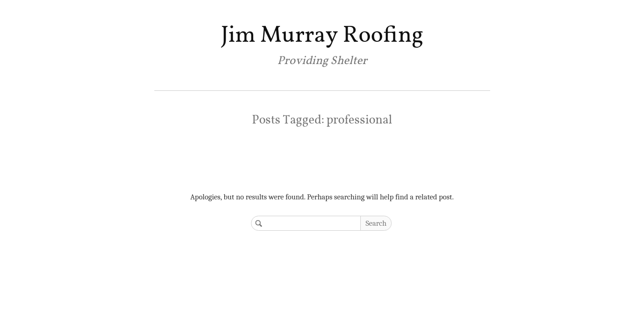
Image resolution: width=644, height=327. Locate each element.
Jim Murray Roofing (322, 36)
